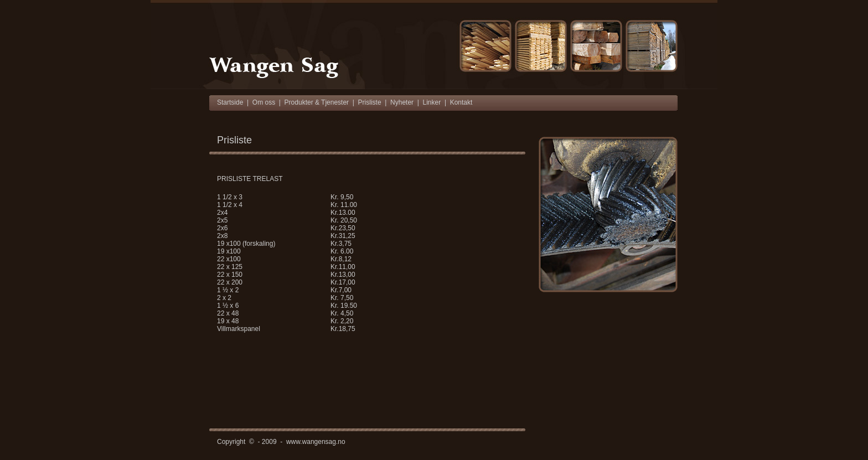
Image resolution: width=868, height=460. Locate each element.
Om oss (264, 102)
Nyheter (402, 102)
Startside (230, 102)
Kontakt (461, 102)
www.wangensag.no (316, 442)
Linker (432, 102)
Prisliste (370, 102)
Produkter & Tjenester (317, 102)
